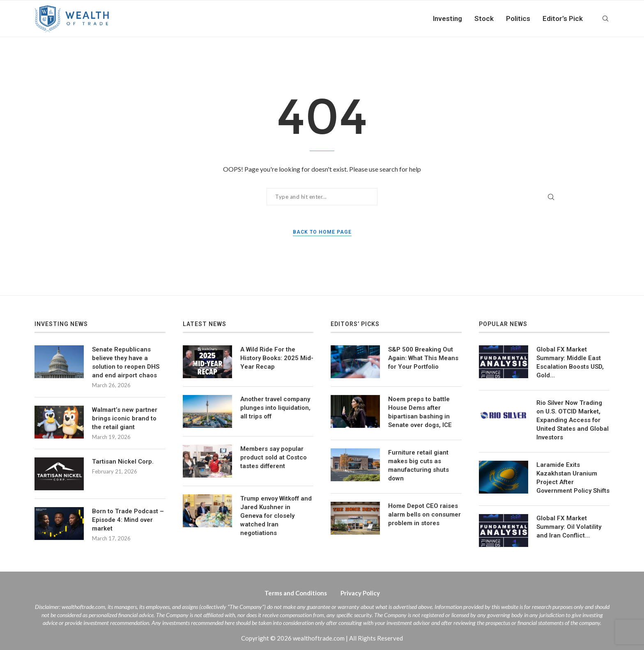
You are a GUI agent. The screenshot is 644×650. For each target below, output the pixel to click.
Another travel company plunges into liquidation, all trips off (275, 408)
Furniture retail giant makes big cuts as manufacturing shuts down (419, 465)
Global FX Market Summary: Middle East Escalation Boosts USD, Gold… (570, 362)
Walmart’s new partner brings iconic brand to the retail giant (125, 418)
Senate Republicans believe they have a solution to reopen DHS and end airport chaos (126, 362)
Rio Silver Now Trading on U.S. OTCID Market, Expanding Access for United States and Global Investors (573, 420)
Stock (484, 18)
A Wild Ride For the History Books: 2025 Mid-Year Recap (277, 358)
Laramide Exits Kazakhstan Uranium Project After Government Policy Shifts (573, 478)
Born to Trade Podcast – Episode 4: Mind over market (128, 520)
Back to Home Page (322, 232)
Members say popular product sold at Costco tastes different (274, 457)
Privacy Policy (360, 593)
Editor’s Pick (563, 18)
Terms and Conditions (296, 593)
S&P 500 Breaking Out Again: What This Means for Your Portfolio (423, 358)
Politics (518, 18)
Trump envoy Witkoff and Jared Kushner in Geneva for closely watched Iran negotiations (276, 516)
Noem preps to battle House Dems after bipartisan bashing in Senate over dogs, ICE (420, 412)
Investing (447, 18)
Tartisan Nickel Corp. (123, 462)
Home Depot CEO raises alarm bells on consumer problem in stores (424, 514)
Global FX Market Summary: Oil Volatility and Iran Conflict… (569, 527)
